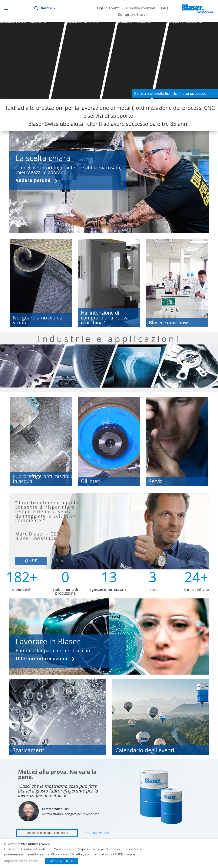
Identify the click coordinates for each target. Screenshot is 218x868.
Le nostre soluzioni (140, 9)
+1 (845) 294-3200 (98, 833)
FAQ (165, 9)
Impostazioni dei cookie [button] (21, 861)
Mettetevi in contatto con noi (45, 833)
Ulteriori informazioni (42, 659)
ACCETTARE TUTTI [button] (62, 861)
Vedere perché (33, 180)
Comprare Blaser (132, 15)
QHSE (31, 561)
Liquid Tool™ (108, 9)
